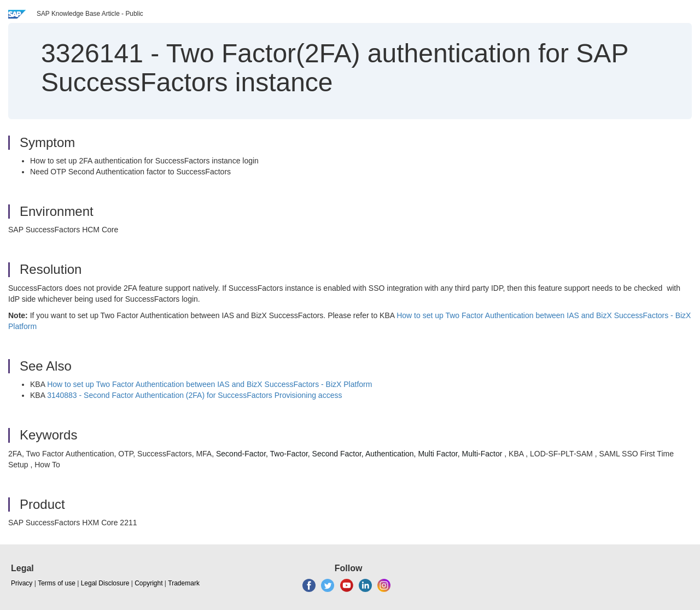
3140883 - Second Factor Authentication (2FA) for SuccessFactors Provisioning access (194, 395)
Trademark (184, 583)
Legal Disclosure (105, 583)
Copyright (148, 583)
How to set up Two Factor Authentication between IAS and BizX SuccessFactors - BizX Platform (209, 384)
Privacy (22, 583)
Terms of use (57, 583)
